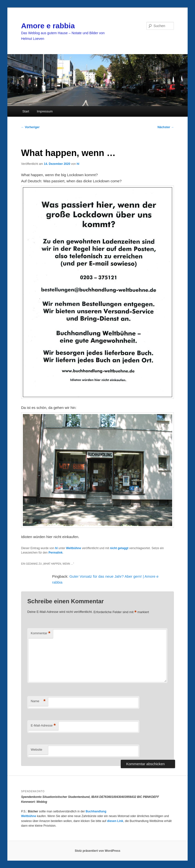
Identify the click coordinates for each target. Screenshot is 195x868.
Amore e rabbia (48, 26)
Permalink (55, 553)
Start (26, 111)
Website (37, 750)
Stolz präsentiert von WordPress (97, 851)
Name (38, 701)
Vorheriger (30, 127)
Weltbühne (73, 548)
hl (78, 164)
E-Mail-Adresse (43, 726)
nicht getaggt (119, 548)
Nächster (166, 127)
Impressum (45, 111)
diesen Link (115, 821)
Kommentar (41, 633)
